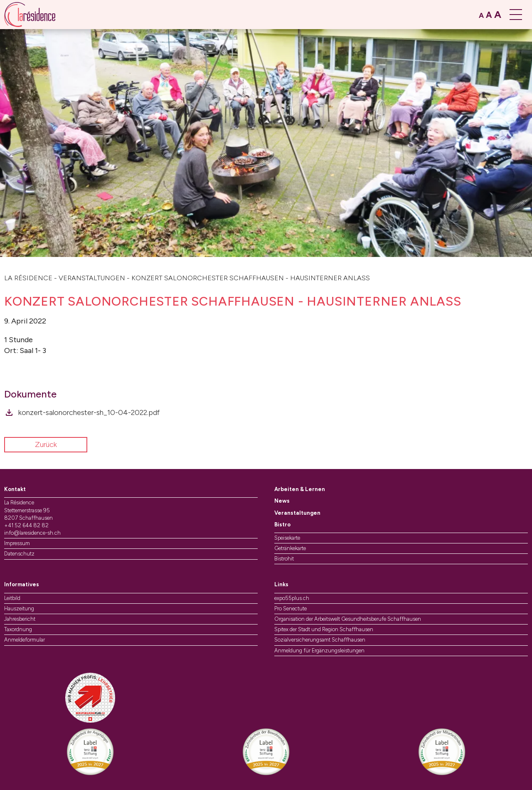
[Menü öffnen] (517, 15)
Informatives (22, 584)
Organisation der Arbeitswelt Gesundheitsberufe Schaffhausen (348, 619)
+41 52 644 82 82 (26, 525)
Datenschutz (19, 554)
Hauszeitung (19, 609)
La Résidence (28, 278)
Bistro (282, 525)
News (282, 501)
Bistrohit (284, 559)
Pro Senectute (291, 609)
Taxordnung (18, 629)
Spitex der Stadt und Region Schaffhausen (324, 629)
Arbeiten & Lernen (300, 489)
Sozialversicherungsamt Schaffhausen (320, 640)
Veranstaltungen (92, 278)
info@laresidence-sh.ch (32, 533)
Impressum (17, 543)
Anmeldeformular (25, 640)
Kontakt (15, 489)
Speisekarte (287, 538)
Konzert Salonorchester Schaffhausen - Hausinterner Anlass (251, 278)
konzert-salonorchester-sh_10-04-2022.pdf (89, 412)
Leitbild (12, 598)
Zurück (46, 444)
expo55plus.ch (292, 598)
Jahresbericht (20, 619)
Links (281, 584)
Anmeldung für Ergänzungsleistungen (319, 651)
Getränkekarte (290, 548)
